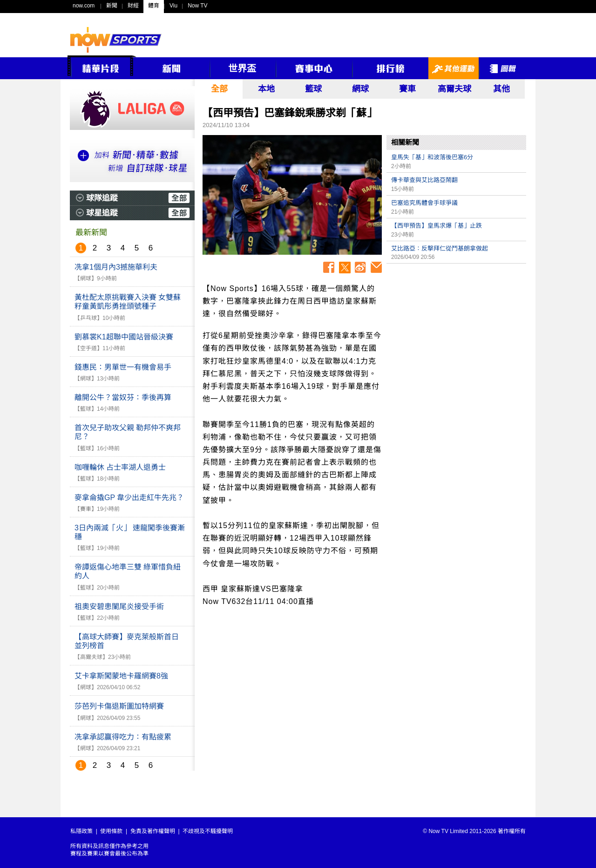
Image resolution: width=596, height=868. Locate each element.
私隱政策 (81, 831)
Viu (173, 6)
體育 (154, 6)
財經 (133, 6)
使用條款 (111, 831)
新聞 (112, 6)
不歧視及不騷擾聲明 (208, 831)
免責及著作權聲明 (153, 831)
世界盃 (242, 68)
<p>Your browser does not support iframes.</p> (456, 333)
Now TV (197, 6)
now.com (84, 6)
